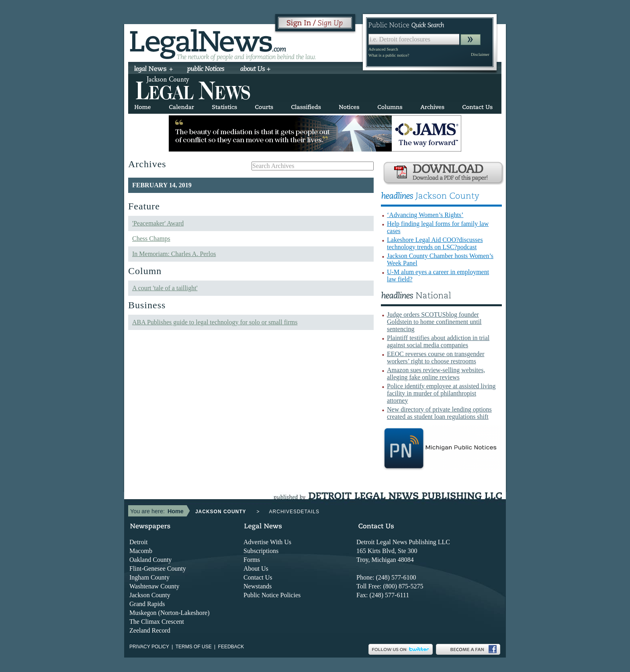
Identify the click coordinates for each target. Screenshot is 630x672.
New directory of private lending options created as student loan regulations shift (439, 413)
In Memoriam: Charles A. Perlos (174, 254)
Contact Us (258, 577)
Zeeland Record (150, 630)
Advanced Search (383, 49)
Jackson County (150, 595)
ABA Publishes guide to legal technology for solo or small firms (215, 322)
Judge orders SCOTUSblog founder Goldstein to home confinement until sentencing (434, 322)
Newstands (258, 586)
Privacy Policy (149, 647)
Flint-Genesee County (158, 569)
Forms (252, 560)
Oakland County (150, 560)
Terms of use (194, 647)
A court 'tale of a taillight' (165, 288)
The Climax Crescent (157, 622)
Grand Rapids (147, 604)
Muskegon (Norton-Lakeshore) (170, 613)
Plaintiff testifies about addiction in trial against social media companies (438, 341)
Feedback (231, 647)
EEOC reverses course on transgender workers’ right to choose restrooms (436, 358)
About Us (256, 569)
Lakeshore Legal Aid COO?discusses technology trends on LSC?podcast (435, 243)
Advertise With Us (267, 542)
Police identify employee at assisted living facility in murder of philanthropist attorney (441, 393)
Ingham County (149, 577)
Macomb (141, 551)
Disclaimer (480, 54)
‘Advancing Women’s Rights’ (425, 215)
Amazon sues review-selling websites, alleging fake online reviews (436, 374)
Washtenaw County (154, 586)
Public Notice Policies (272, 595)
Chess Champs (151, 239)
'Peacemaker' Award (158, 223)
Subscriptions (261, 551)
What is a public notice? (389, 55)
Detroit (138, 542)
